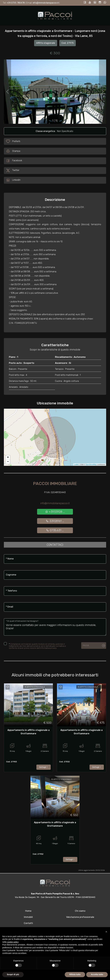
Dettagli (44, 767)
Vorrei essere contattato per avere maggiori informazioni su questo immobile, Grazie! (55, 627)
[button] (106, 932)
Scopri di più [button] (13, 974)
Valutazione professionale (80, 917)
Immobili (28, 917)
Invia (86, 645)
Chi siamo (80, 911)
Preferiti (16, 142)
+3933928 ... (55, 512)
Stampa (13, 151)
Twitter (13, 171)
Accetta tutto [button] (97, 974)
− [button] (8, 462)
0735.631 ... (55, 530)
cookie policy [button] (13, 942)
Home (28, 911)
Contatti (28, 923)
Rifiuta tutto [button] (75, 974)
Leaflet (76, 465)
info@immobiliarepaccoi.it (55, 503)
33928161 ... (55, 521)
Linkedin (13, 180)
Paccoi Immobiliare (55, 484)
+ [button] (8, 458)
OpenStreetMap (91, 465)
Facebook (14, 161)
